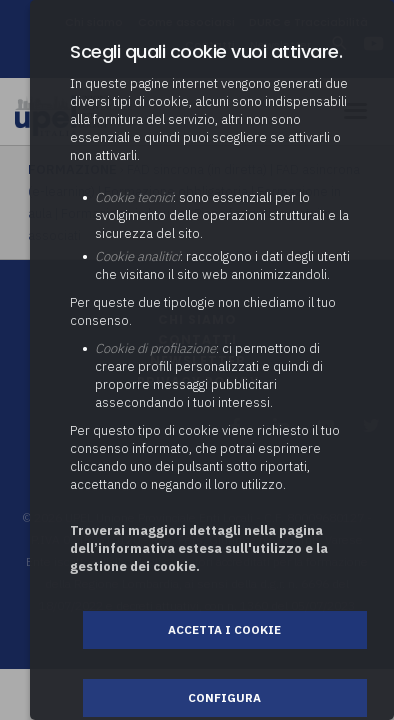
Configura (224, 697)
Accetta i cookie (224, 629)
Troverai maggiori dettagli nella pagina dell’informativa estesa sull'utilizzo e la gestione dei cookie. (199, 548)
